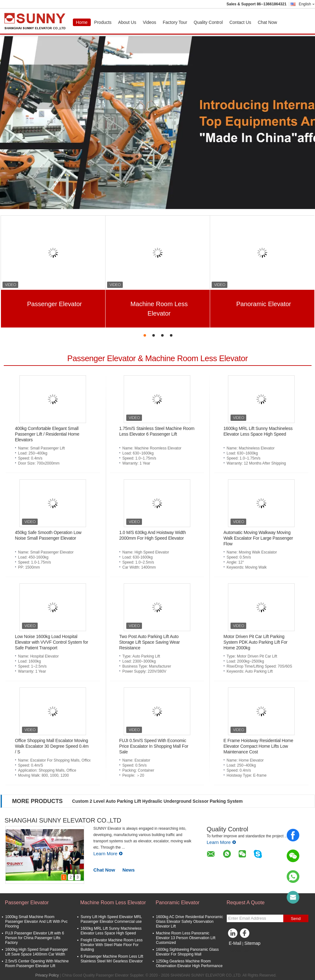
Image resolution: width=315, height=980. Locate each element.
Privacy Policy (47, 975)
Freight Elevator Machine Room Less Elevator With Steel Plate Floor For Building (112, 945)
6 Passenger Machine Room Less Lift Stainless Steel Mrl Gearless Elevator (112, 959)
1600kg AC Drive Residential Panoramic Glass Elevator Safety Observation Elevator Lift (190, 922)
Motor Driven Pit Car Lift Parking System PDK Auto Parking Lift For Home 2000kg (256, 642)
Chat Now (267, 22)
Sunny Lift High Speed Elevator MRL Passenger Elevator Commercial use (111, 919)
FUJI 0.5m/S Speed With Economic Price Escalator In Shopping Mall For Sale (154, 746)
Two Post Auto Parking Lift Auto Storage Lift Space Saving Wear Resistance (150, 642)
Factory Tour (175, 22)
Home (82, 22)
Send (296, 919)
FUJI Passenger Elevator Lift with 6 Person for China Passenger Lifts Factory (35, 938)
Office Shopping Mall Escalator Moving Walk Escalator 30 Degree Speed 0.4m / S (52, 746)
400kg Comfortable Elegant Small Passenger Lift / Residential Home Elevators (47, 434)
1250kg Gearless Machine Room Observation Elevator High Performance (189, 963)
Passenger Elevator (54, 304)
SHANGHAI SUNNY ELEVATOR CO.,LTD (63, 820)
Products (103, 22)
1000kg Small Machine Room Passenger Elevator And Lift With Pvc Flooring (37, 922)
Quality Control (208, 22)
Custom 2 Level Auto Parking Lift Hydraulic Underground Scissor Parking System (157, 801)
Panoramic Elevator (264, 304)
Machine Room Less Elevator (159, 309)
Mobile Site (238, 951)
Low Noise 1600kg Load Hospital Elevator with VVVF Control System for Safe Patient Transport (52, 642)
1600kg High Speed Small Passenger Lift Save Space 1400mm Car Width (37, 952)
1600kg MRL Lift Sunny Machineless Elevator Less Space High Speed (111, 931)
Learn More (108, 853)
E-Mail (235, 943)
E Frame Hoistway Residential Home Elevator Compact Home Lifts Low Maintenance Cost (258, 746)
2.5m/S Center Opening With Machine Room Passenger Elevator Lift (37, 963)
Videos (150, 22)
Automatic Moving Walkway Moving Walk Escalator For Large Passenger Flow (258, 538)
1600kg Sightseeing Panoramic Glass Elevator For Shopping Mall (187, 952)
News (129, 870)
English (307, 4)
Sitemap (252, 943)
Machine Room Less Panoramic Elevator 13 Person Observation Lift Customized (186, 938)
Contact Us (240, 22)
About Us (127, 22)
